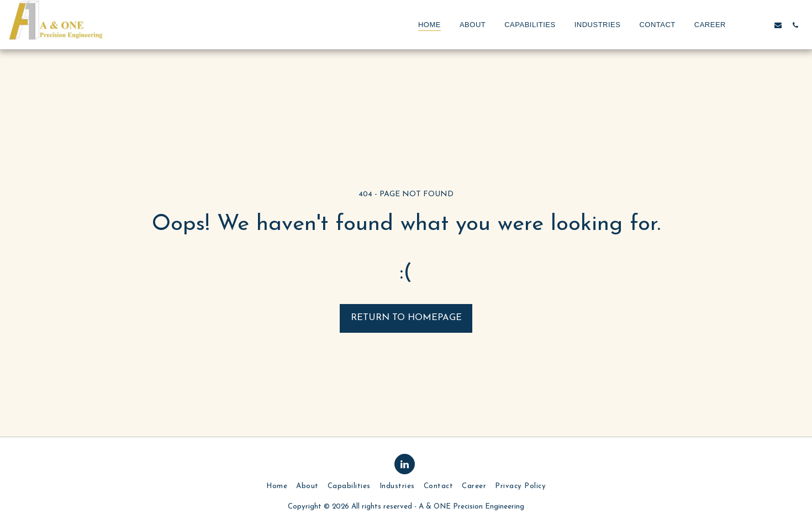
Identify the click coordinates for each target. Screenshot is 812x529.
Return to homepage (406, 318)
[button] (744, 25)
